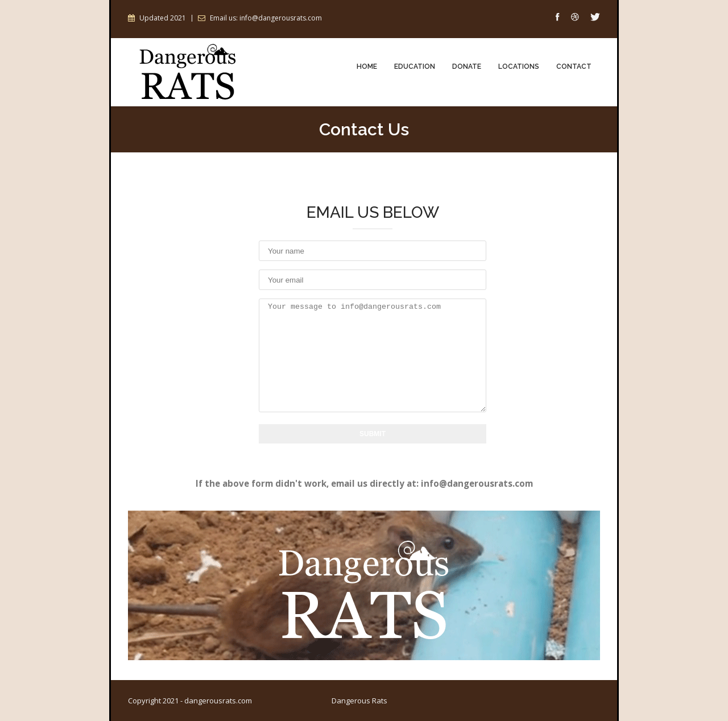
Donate (467, 67)
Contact (574, 67)
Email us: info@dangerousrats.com (266, 18)
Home (367, 67)
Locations (519, 67)
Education (415, 67)
